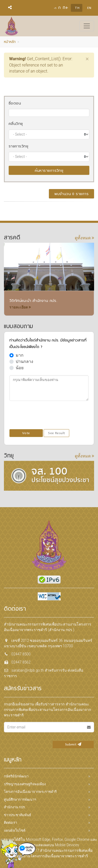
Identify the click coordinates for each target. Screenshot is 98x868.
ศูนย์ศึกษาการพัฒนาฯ (20, 800)
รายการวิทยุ (18, 146)
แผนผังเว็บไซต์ (15, 830)
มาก (20, 355)
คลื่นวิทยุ (16, 124)
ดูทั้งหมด (84, 238)
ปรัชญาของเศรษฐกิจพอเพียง (25, 784)
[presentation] (49, 415)
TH (77, 8)
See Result (56, 433)
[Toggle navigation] (87, 26)
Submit (73, 745)
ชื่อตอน (15, 104)
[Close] (87, 59)
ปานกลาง (24, 361)
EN (89, 8)
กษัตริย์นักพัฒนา (16, 776)
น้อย (20, 368)
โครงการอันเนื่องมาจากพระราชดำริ (30, 792)
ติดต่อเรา (10, 823)
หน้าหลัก (10, 42)
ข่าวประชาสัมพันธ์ (18, 815)
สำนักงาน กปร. (15, 807)
